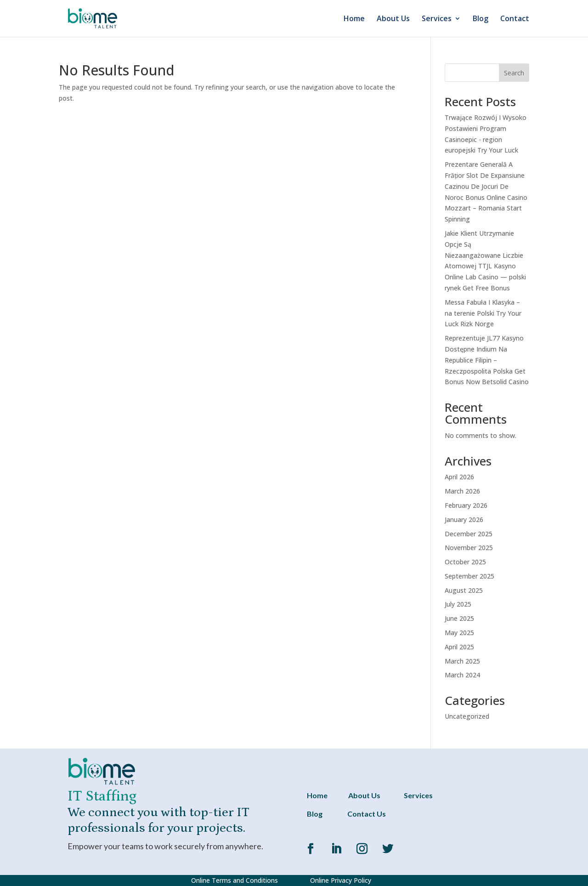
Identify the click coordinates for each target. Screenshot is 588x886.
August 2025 (464, 590)
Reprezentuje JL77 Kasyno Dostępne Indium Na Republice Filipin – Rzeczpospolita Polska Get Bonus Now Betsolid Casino (487, 360)
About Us (393, 19)
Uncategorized (467, 716)
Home (354, 19)
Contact (515, 19)
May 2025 (459, 633)
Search (514, 73)
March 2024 (462, 675)
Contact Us (367, 814)
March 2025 (462, 661)
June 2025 (459, 618)
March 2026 (462, 491)
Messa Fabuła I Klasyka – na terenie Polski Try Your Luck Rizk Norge (483, 313)
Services (437, 19)
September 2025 (469, 576)
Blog (481, 19)
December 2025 (469, 534)
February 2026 (466, 505)
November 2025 (469, 548)
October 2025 (465, 562)
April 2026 (459, 477)
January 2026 (464, 520)
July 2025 (458, 604)
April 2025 (459, 647)
